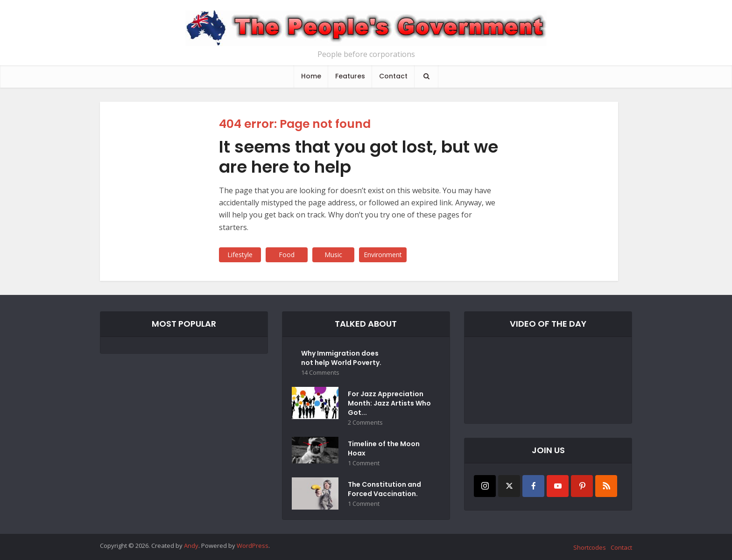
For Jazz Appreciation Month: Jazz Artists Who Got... (389, 403)
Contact (393, 76)
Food (287, 255)
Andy (191, 546)
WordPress (253, 546)
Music (333, 255)
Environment (383, 255)
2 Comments (365, 423)
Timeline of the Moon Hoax (384, 448)
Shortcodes (590, 547)
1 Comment (364, 463)
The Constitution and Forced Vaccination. (384, 489)
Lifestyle (240, 255)
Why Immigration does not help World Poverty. (341, 358)
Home (311, 76)
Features (350, 76)
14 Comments (320, 373)
